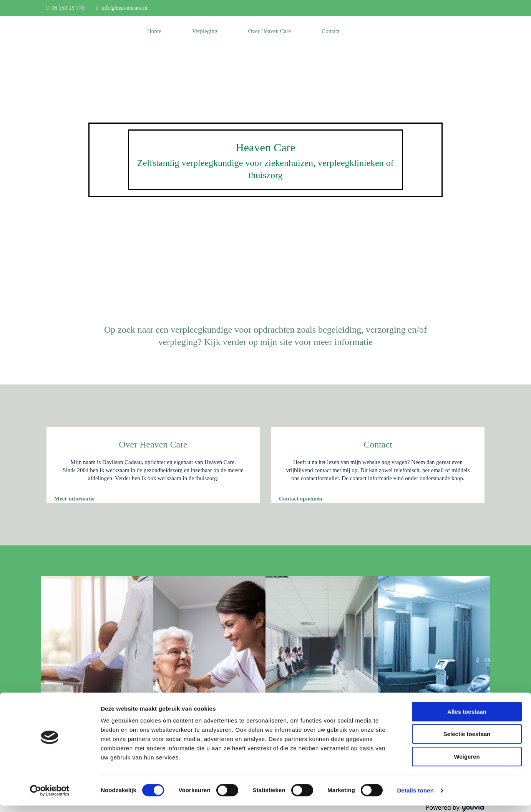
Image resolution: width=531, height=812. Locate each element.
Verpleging (205, 31)
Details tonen (415, 797)
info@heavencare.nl (124, 8)
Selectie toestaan (467, 741)
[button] (74, 499)
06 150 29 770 (68, 8)
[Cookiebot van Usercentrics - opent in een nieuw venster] (50, 797)
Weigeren (467, 763)
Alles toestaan (467, 718)
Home (154, 31)
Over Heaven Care (270, 31)
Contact (331, 31)
